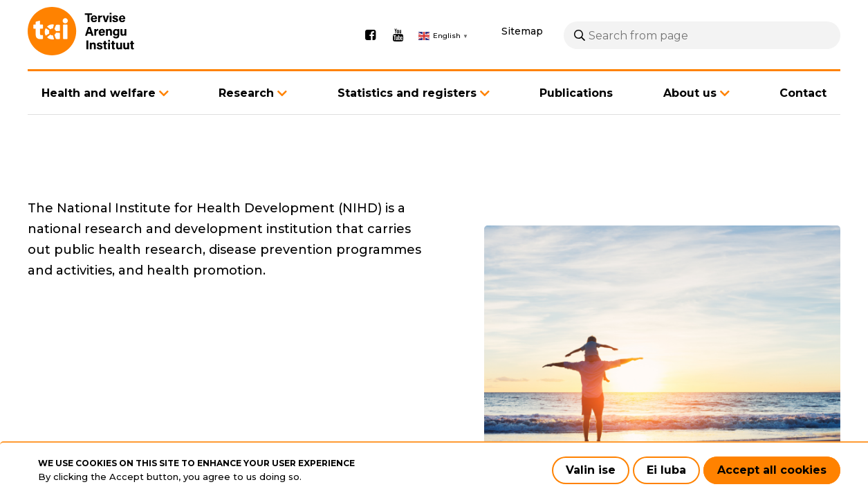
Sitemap (522, 41)
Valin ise (591, 470)
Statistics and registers (407, 113)
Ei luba (666, 470)
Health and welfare (99, 113)
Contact (803, 114)
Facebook (370, 46)
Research (246, 113)
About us (690, 113)
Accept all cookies (772, 470)
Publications (576, 114)
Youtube (398, 46)
